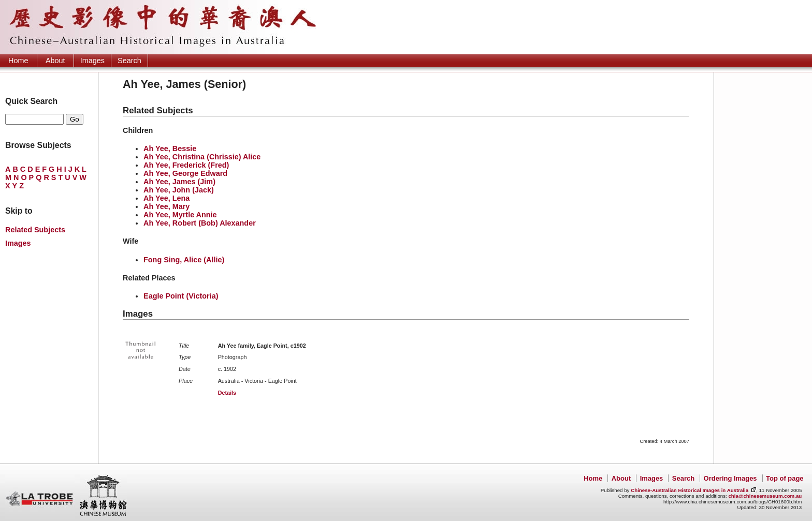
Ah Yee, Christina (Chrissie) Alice (202, 157)
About (55, 61)
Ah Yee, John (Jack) (179, 190)
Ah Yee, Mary (166, 206)
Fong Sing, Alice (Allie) (184, 260)
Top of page (785, 478)
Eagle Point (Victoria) (181, 296)
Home (18, 61)
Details (227, 393)
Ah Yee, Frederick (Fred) (186, 165)
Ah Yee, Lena (166, 198)
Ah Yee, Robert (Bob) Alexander (200, 223)
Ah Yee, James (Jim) (179, 182)
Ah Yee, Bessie (170, 148)
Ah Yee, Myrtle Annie (180, 215)
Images (92, 61)
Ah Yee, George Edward (185, 173)
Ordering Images (730, 478)
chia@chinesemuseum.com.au (765, 496)
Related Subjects (35, 230)
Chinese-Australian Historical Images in (690, 490)
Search (129, 61)
